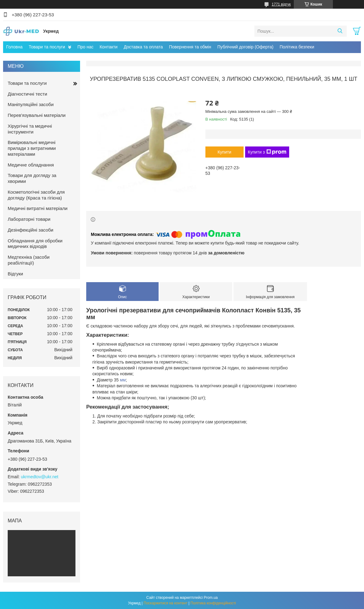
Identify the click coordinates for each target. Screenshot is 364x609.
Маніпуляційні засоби (31, 104)
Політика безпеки (297, 47)
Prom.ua (211, 598)
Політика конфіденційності (213, 603)
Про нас (85, 47)
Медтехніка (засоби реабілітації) (29, 260)
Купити (224, 152)
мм (123, 380)
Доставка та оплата (143, 47)
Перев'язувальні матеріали (37, 115)
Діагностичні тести (27, 94)
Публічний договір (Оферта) (245, 47)
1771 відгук (281, 4)
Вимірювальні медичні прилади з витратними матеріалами (32, 148)
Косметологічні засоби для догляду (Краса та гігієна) (36, 195)
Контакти (108, 47)
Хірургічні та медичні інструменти (30, 129)
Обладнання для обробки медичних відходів (35, 244)
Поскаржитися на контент (165, 603)
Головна (14, 47)
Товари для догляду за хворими (32, 178)
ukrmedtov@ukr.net (40, 477)
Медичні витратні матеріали (38, 208)
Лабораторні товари (29, 219)
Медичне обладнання (31, 165)
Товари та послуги (47, 47)
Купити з (267, 152)
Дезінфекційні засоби (30, 230)
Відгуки (15, 274)
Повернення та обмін (190, 47)
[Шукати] (340, 31)
